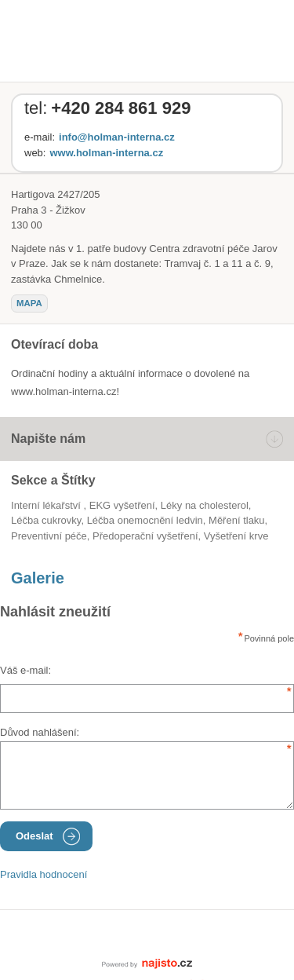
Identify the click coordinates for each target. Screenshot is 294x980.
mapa (29, 303)
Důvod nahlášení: (40, 732)
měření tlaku (237, 520)
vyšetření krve (236, 536)
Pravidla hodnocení (44, 874)
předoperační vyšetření (145, 536)
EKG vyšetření (122, 505)
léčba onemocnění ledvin (145, 520)
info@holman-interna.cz (117, 137)
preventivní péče (49, 536)
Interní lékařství (47, 505)
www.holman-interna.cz (106, 153)
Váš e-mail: (25, 670)
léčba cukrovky (46, 520)
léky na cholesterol (205, 505)
